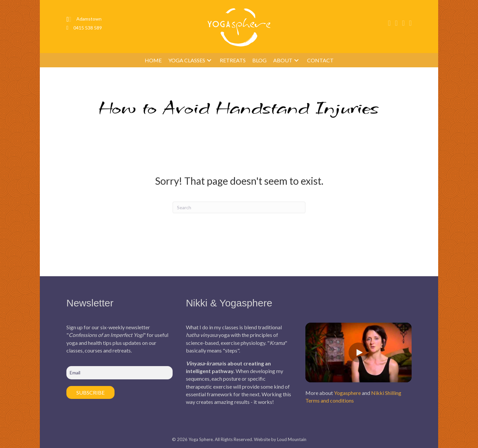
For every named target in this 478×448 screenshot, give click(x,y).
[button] (209, 60)
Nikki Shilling (386, 393)
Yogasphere (347, 393)
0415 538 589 (88, 28)
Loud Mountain (292, 439)
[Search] (239, 207)
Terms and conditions (330, 400)
